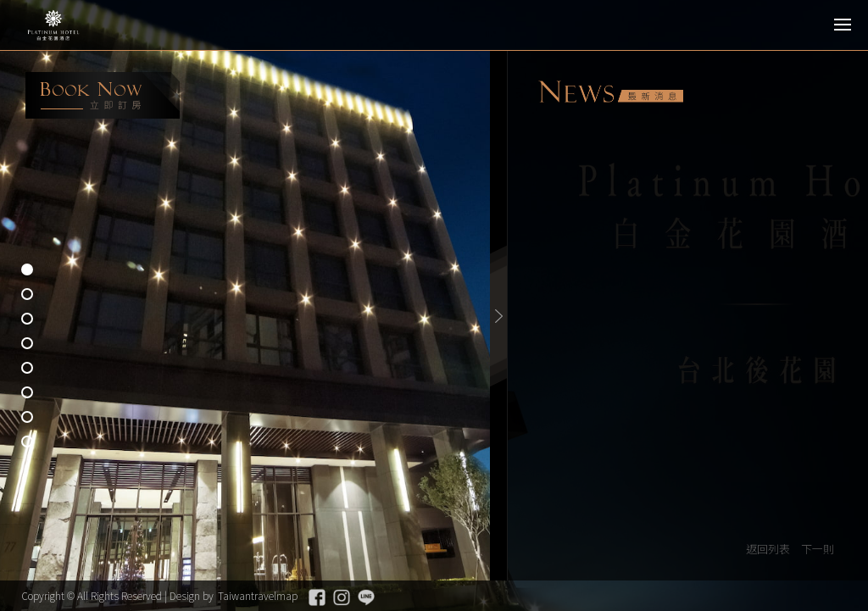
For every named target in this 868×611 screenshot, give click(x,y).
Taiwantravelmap (258, 595)
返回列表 (768, 549)
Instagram (342, 597)
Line (366, 597)
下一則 (818, 549)
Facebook (317, 597)
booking (103, 95)
